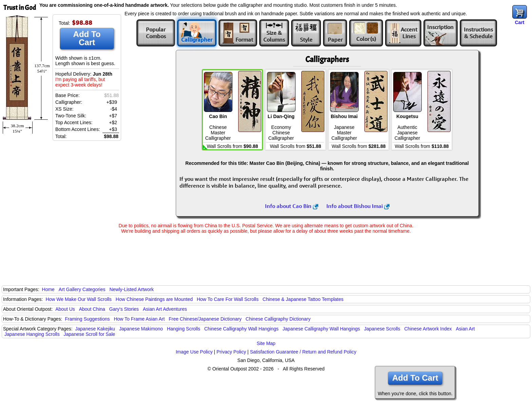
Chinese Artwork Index (428, 329)
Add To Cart (87, 38)
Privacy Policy (231, 352)
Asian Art (465, 329)
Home (48, 289)
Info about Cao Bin (292, 206)
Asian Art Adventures (165, 309)
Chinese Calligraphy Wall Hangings (241, 329)
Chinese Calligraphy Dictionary (278, 319)
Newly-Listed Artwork (131, 289)
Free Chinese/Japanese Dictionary (205, 319)
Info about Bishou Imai (358, 206)
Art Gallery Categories (82, 289)
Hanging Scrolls (184, 329)
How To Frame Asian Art (139, 319)
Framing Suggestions (87, 319)
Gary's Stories (124, 309)
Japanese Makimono (141, 329)
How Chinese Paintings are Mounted (154, 299)
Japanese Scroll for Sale (90, 334)
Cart (519, 22)
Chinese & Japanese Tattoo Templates (303, 299)
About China (92, 309)
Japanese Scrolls (382, 329)
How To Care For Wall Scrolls (228, 299)
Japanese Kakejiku (95, 329)
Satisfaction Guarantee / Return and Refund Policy (303, 352)
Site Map (266, 343)
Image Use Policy (194, 352)
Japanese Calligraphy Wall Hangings (321, 329)
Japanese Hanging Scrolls (32, 334)
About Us (65, 309)
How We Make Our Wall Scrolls (78, 299)
